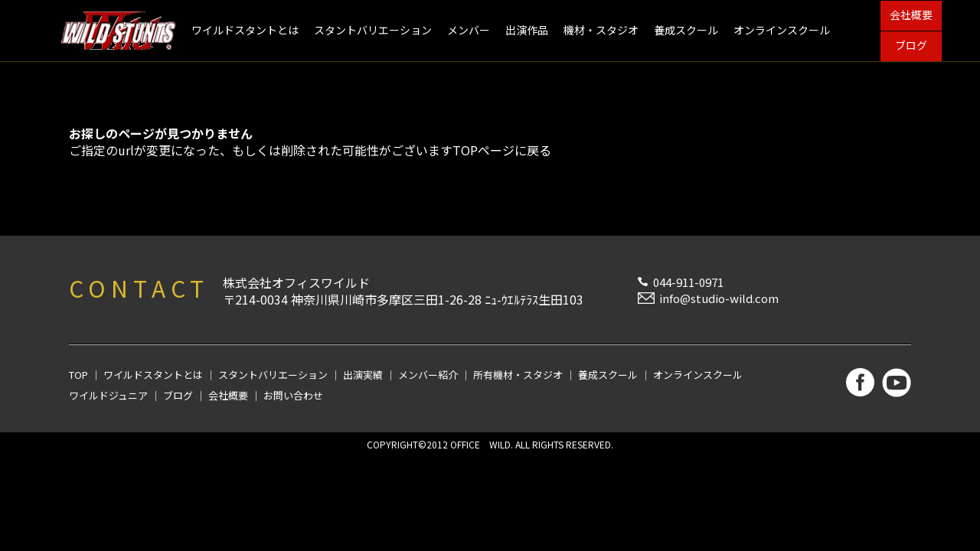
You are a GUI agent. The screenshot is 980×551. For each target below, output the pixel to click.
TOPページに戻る (502, 150)
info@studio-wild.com (719, 298)
